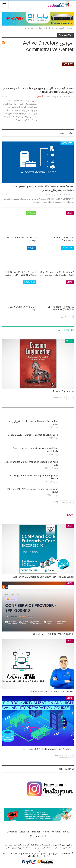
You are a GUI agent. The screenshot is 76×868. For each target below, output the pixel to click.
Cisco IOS (25, 832)
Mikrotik (36, 832)
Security (68, 64)
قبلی (70, 398)
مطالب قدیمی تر (66, 317)
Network (56, 832)
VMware (31, 213)
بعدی (63, 398)
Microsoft (67, 143)
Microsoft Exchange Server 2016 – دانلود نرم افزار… (33, 435)
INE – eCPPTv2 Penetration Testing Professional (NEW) (33, 491)
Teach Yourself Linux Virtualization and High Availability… (35, 450)
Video (70, 213)
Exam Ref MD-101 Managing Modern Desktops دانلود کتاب (31, 464)
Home (66, 832)
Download (67, 248)
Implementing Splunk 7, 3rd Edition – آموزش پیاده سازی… (33, 423)
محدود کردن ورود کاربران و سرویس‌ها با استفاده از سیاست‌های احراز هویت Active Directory (38, 90)
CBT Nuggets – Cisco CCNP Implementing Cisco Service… (33, 477)
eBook (69, 340)
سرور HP (32, 248)
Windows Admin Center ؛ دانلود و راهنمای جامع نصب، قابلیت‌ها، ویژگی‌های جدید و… (43, 188)
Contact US (41, 836)
